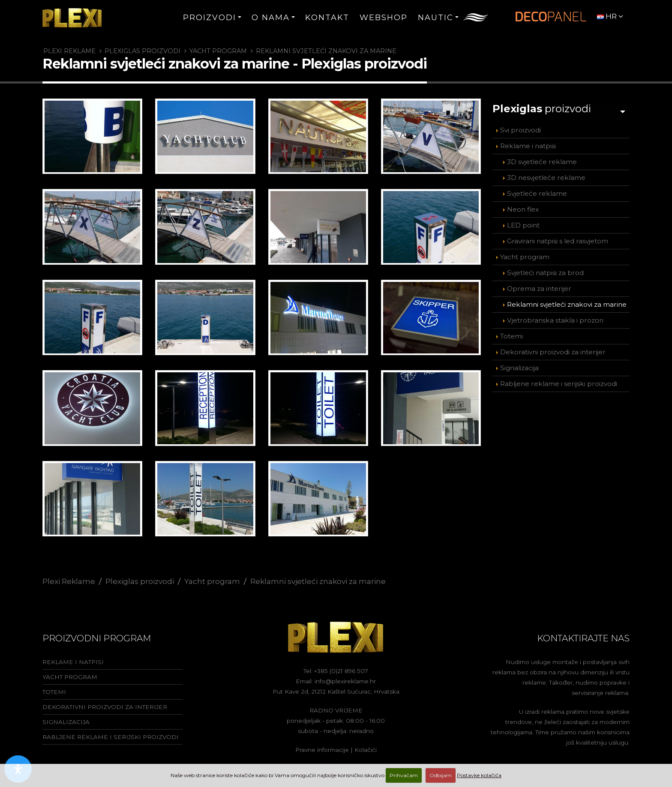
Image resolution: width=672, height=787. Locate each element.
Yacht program (218, 51)
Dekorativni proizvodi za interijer (553, 350)
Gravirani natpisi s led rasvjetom (558, 239)
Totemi (511, 334)
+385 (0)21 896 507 (341, 671)
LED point (523, 223)
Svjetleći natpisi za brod (545, 271)
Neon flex (523, 207)
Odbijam (441, 775)
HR (610, 16)
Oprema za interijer (539, 286)
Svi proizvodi (520, 128)
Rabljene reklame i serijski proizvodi (559, 382)
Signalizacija (519, 366)
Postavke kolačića (479, 775)
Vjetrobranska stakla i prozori (555, 318)
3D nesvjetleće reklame (546, 175)
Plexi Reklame (69, 51)
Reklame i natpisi (528, 144)
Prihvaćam (404, 775)
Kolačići (366, 750)
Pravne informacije (322, 750)
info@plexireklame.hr (345, 681)
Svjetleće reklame (537, 191)
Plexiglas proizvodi (142, 51)
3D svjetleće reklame (542, 160)
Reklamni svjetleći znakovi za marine (326, 51)
